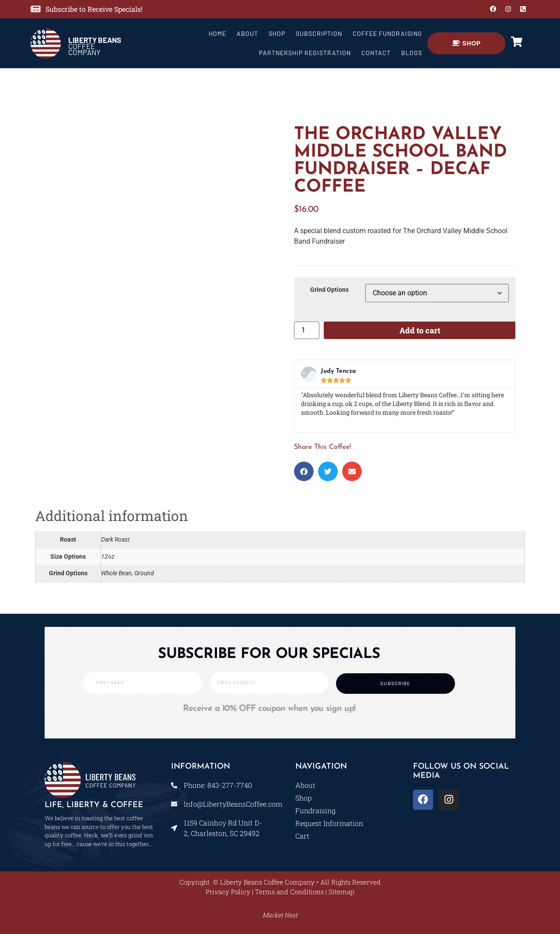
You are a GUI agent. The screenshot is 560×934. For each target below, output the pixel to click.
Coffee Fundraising (387, 33)
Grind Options (329, 290)
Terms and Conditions (289, 892)
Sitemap (341, 892)
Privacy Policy (228, 892)
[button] (304, 471)
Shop (277, 33)
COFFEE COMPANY (95, 46)
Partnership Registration (305, 53)
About (247, 33)
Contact (376, 53)
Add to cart (420, 330)
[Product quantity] (307, 330)
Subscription (319, 33)
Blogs (412, 53)
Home (217, 33)
